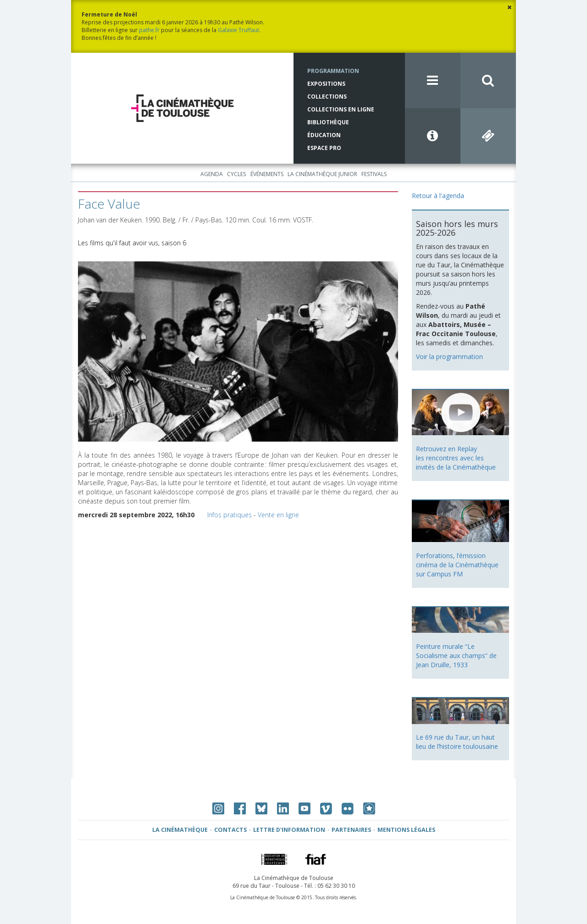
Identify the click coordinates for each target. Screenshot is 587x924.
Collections (327, 97)
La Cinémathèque (180, 830)
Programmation (333, 71)
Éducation (324, 135)
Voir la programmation (449, 357)
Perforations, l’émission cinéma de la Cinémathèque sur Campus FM (457, 565)
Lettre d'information (289, 830)
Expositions (326, 84)
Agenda (212, 174)
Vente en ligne (278, 515)
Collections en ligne (341, 109)
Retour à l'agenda (438, 196)
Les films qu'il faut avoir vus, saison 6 (132, 243)
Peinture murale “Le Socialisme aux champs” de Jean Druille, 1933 (456, 656)
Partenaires (351, 830)
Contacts (230, 830)
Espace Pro (324, 148)
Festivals (374, 174)
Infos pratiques (230, 515)
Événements (267, 174)
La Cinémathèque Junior (322, 174)
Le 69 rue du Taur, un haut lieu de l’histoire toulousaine (457, 742)
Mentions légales (406, 830)
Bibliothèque (328, 122)
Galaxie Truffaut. (239, 30)
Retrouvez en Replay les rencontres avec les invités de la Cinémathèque (456, 458)
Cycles (236, 174)
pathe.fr (149, 30)
